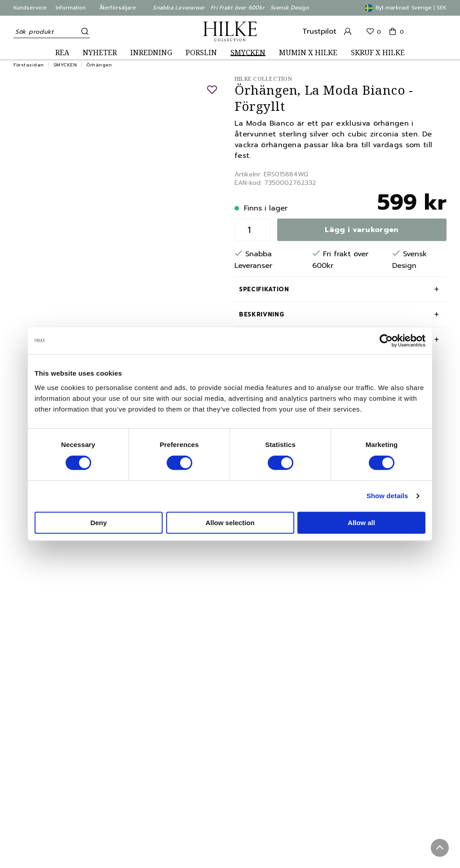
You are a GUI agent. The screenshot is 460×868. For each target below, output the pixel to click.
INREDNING (151, 53)
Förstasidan (29, 65)
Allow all (361, 523)
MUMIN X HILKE (308, 53)
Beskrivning (261, 314)
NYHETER (100, 53)
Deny (99, 523)
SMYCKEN (248, 53)
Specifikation (264, 289)
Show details (387, 496)
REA (62, 53)
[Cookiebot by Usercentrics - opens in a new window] (386, 341)
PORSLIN (201, 53)
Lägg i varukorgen (362, 230)
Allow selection (230, 523)
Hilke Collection (263, 79)
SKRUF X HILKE (378, 53)
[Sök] (83, 31)
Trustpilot (319, 31)
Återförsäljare (118, 8)
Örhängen (99, 65)
